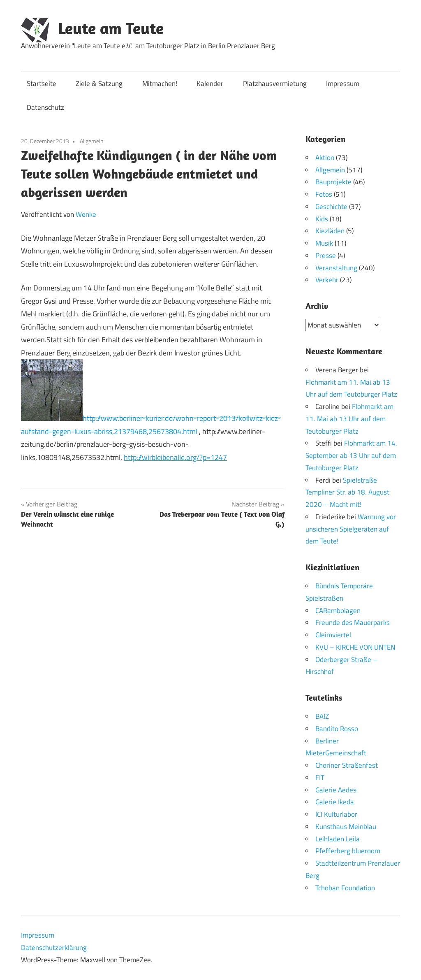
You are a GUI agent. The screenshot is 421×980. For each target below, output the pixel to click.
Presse (326, 255)
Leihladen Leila (338, 838)
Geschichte (331, 207)
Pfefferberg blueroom (348, 851)
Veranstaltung (336, 268)
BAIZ (322, 716)
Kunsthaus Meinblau (346, 826)
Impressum (343, 84)
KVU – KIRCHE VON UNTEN (355, 647)
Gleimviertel (333, 635)
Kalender (210, 84)
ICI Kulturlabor (336, 814)
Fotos (324, 194)
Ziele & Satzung (99, 84)
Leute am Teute (111, 28)
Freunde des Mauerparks (353, 622)
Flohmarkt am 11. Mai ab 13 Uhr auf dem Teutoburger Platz (349, 419)
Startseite (42, 84)
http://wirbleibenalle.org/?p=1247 (175, 457)
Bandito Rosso (337, 728)
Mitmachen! (160, 84)
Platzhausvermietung (275, 84)
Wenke (86, 214)
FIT (320, 777)
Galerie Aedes (336, 790)
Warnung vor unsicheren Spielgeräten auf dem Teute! (351, 529)
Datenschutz (45, 107)
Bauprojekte (333, 182)
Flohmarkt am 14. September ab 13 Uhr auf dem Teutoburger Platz (351, 455)
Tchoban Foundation (345, 887)
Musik (324, 243)
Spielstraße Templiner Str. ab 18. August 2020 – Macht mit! (347, 492)
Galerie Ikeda (335, 802)
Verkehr (327, 280)
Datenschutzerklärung (54, 947)
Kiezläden (330, 231)
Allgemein (92, 141)
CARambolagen (338, 610)
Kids (322, 219)
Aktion (325, 158)
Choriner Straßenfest (347, 765)
